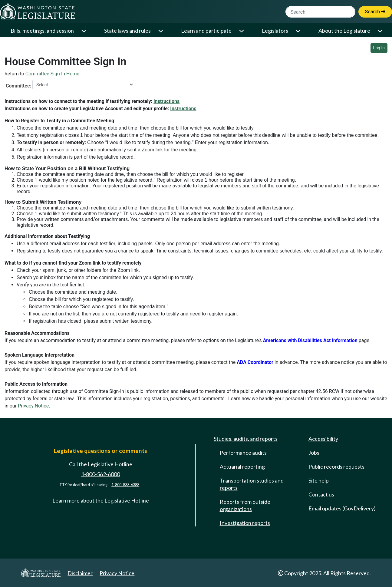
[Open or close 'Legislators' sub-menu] (299, 31)
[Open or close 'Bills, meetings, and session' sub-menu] (84, 31)
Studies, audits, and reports (246, 439)
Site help (319, 480)
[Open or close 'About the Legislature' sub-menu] (381, 31)
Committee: (18, 86)
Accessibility (323, 439)
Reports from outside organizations (245, 505)
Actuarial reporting (242, 467)
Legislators (275, 31)
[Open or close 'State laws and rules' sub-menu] (161, 31)
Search (375, 12)
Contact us (321, 494)
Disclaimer (80, 573)
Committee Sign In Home (52, 74)
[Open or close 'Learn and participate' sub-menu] (242, 31)
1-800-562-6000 (100, 474)
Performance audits (243, 453)
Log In (379, 48)
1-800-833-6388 (125, 485)
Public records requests (336, 467)
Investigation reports (245, 523)
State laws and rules (127, 31)
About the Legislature (344, 31)
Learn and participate (206, 31)
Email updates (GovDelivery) (342, 508)
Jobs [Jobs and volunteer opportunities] (314, 453)
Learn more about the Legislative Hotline (101, 500)
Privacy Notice (33, 406)
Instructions (166, 101)
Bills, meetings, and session (42, 31)
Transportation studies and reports (252, 484)
